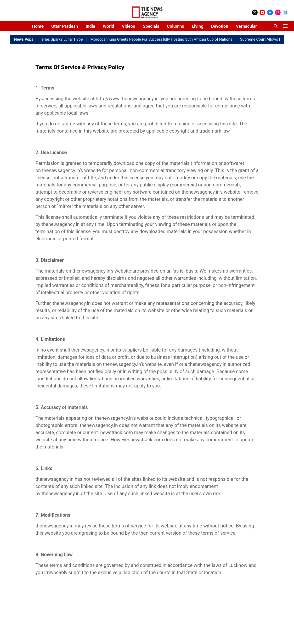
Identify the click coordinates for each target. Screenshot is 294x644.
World (109, 26)
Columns (175, 26)
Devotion (220, 26)
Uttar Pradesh (65, 26)
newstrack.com (117, 432)
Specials (151, 26)
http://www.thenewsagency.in (127, 99)
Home (38, 26)
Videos (129, 26)
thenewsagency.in (61, 170)
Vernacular (246, 26)
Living (198, 26)
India (90, 26)
